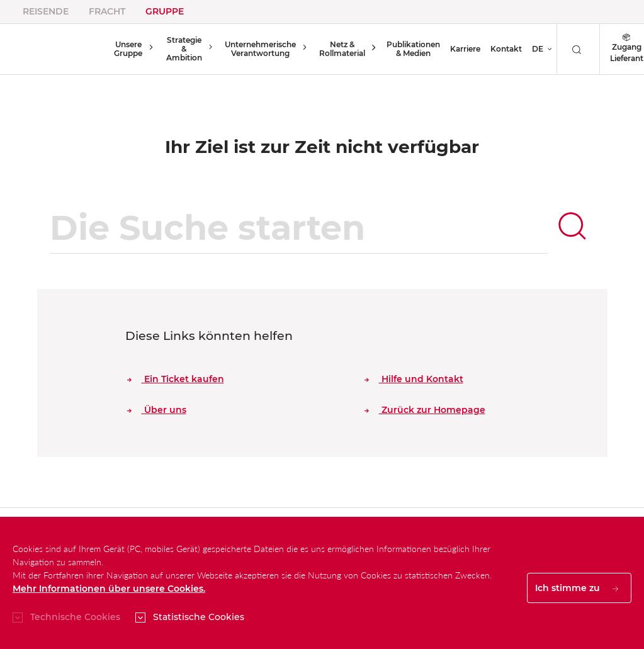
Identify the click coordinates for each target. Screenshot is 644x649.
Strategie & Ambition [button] (181, 49)
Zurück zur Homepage (425, 410)
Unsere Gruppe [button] (127, 49)
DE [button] (529, 49)
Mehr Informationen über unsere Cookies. (109, 589)
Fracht (107, 11)
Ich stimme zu (577, 588)
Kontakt (497, 49)
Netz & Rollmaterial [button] (337, 49)
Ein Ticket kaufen (176, 379)
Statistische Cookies (199, 617)
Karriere (456, 49)
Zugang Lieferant (617, 49)
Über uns (157, 410)
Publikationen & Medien (404, 49)
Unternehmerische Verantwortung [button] (258, 49)
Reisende (46, 11)
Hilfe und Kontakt (414, 379)
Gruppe (165, 11)
